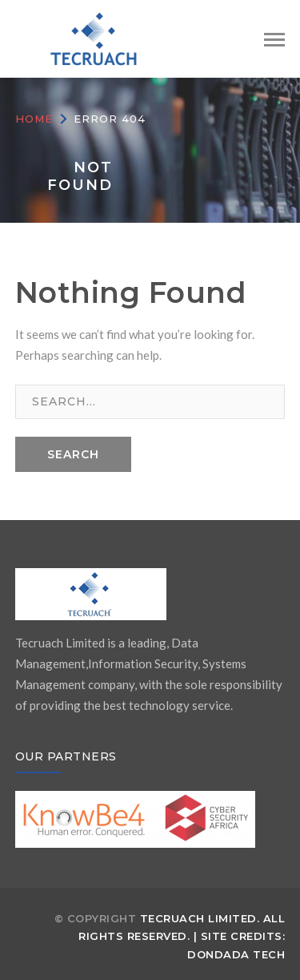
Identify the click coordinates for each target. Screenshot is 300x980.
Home (34, 119)
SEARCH (73, 454)
